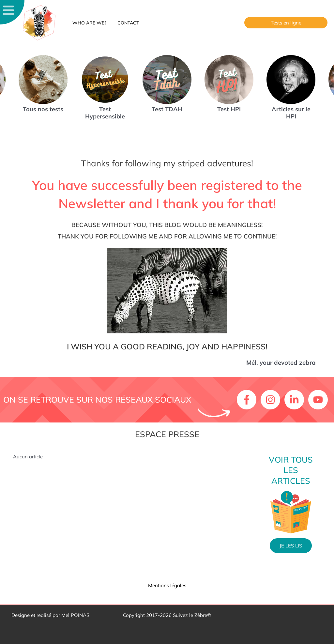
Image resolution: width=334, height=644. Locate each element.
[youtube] (319, 400)
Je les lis (291, 546)
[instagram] (272, 400)
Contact (125, 23)
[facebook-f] (248, 400)
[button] (286, 23)
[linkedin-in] (296, 400)
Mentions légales (167, 585)
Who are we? (88, 23)
